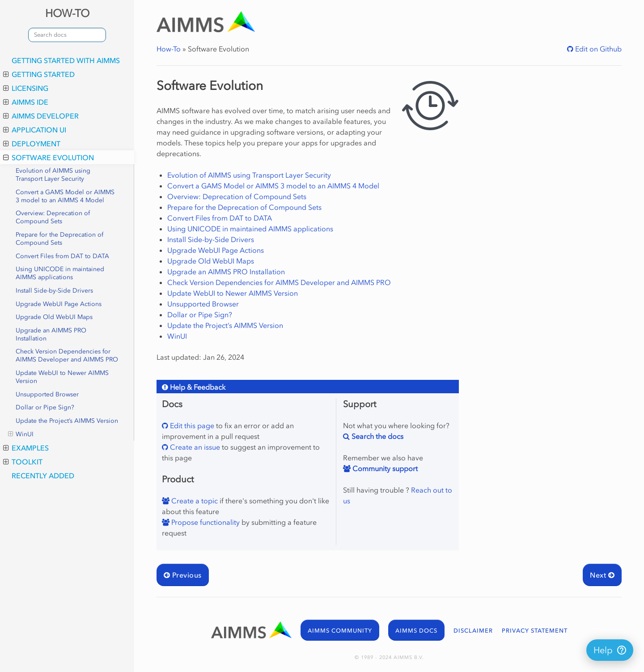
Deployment (32, 144)
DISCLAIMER (473, 631)
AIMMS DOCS (416, 631)
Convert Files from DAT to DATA (62, 256)
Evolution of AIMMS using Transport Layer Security (53, 175)
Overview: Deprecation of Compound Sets (53, 217)
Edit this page (191, 425)
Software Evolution (49, 157)
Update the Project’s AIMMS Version (67, 421)
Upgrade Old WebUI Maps (54, 317)
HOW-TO (67, 13)
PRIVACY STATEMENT (535, 631)
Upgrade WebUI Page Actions (59, 304)
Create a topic (194, 501)
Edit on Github (597, 49)
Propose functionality (205, 522)
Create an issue (194, 447)
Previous (183, 575)
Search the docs (377, 436)
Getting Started (39, 74)
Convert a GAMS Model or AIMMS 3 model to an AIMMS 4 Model (65, 196)
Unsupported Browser (47, 394)
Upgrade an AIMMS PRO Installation (51, 334)
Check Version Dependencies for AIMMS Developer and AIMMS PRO (67, 355)
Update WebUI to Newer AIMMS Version (62, 377)
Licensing (26, 88)
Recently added (43, 476)
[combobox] (67, 35)
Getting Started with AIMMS (66, 60)
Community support (384, 468)
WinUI (21, 434)
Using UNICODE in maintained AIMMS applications (60, 273)
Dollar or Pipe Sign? (45, 407)
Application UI (35, 130)
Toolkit (23, 462)
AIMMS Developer (41, 116)
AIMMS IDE (26, 102)
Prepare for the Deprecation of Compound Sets (59, 239)
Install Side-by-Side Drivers (54, 291)
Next (602, 575)
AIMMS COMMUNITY (340, 631)
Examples (26, 448)
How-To (169, 49)
